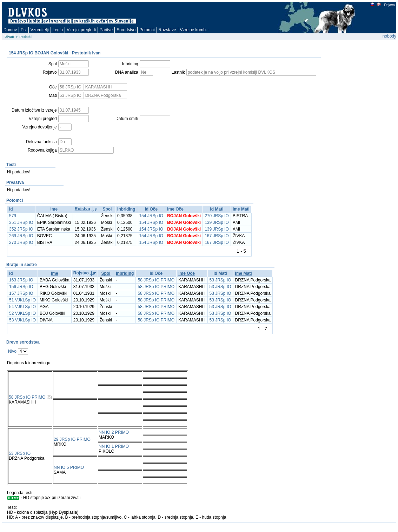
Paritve (106, 30)
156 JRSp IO (21, 287)
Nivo (12, 351)
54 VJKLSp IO (22, 307)
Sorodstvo (126, 30)
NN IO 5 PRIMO (69, 467)
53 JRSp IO (220, 280)
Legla (58, 30)
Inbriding (126, 209)
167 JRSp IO (217, 236)
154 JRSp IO (151, 216)
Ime (54, 209)
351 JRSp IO (21, 222)
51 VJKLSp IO (22, 300)
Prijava (389, 5)
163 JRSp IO (21, 280)
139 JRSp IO (217, 222)
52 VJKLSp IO (22, 313)
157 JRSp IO (21, 293)
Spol (107, 209)
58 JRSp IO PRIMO (156, 280)
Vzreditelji (40, 30)
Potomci (147, 30)
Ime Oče (175, 209)
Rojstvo (82, 209)
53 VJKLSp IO (22, 320)
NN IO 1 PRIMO (114, 446)
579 (13, 216)
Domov (10, 30)
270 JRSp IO (217, 216)
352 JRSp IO (21, 229)
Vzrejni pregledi (81, 30)
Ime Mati (241, 209)
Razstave (167, 30)
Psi (24, 30)
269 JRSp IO (21, 236)
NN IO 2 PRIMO (114, 432)
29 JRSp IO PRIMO (72, 439)
